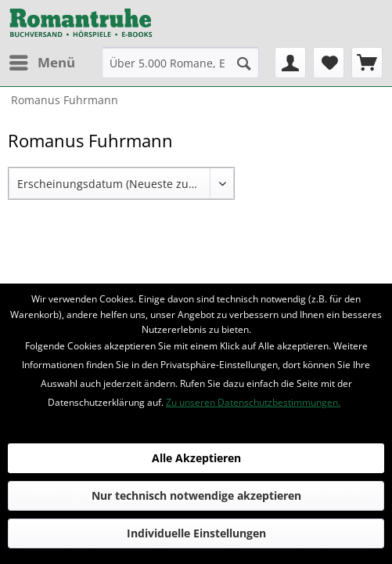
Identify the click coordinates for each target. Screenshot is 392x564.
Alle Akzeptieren (196, 458)
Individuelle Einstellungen (196, 533)
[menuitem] (41, 63)
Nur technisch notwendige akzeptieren (196, 495)
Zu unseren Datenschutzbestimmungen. (253, 402)
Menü (42, 61)
